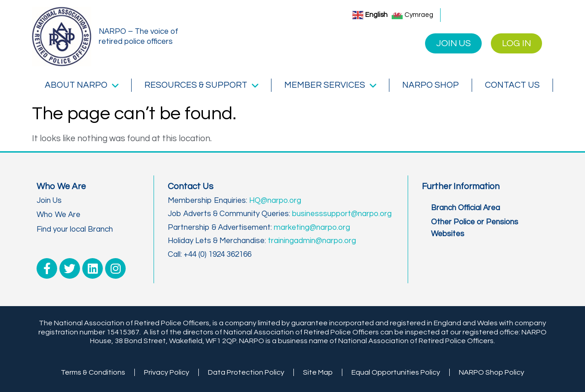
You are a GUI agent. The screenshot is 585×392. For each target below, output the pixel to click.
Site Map (318, 372)
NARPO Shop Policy (492, 372)
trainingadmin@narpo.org (312, 241)
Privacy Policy (167, 372)
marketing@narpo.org (312, 228)
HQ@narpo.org (275, 201)
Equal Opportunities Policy (396, 372)
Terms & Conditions (93, 372)
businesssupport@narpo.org (342, 214)
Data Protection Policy (246, 372)
